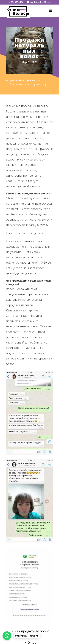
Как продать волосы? (32, 631)
